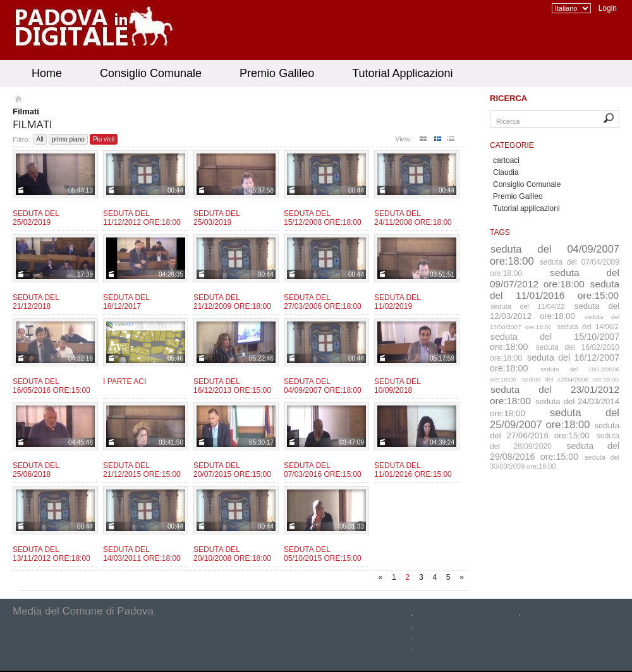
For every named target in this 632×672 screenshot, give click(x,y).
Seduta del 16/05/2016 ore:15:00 (52, 386)
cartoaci (506, 160)
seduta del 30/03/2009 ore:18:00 (555, 462)
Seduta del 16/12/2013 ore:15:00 (232, 386)
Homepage (17, 100)
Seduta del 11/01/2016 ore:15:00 (413, 470)
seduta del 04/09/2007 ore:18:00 (555, 255)
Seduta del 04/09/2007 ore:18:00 (323, 386)
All (40, 139)
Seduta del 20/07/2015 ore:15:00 (232, 470)
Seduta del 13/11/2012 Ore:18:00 (52, 554)
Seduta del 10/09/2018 (397, 386)
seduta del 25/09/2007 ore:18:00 (555, 418)
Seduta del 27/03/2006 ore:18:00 (323, 302)
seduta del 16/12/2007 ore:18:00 (555, 363)
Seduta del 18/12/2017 (126, 302)
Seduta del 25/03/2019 (216, 218)
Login (608, 8)
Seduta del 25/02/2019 (36, 218)
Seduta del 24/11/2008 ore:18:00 (413, 218)
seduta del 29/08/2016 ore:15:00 (555, 451)
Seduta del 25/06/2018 (36, 470)
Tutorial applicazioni (526, 208)
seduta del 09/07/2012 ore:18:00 (555, 278)
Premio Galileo (277, 73)
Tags (500, 232)
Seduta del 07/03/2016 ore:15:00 (323, 470)
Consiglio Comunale (151, 73)
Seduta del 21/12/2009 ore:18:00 (232, 302)
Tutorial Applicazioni (402, 73)
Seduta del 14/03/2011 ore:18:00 (142, 554)
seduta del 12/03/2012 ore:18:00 (555, 311)
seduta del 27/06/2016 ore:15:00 (555, 430)
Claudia (506, 172)
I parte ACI (125, 381)
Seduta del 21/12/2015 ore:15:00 (142, 470)
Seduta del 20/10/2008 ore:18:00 (232, 554)
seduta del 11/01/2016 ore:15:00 (555, 290)
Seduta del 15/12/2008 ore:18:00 (323, 218)
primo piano (68, 139)
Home (47, 73)
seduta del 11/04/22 (527, 306)
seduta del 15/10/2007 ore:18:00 (555, 342)
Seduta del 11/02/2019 (397, 302)
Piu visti (104, 139)
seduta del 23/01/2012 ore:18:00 (555, 395)
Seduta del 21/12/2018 (36, 302)
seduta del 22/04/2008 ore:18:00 (570, 379)
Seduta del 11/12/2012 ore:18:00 (142, 218)
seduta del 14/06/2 (588, 327)
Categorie (512, 145)
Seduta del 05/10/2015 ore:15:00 (323, 554)
